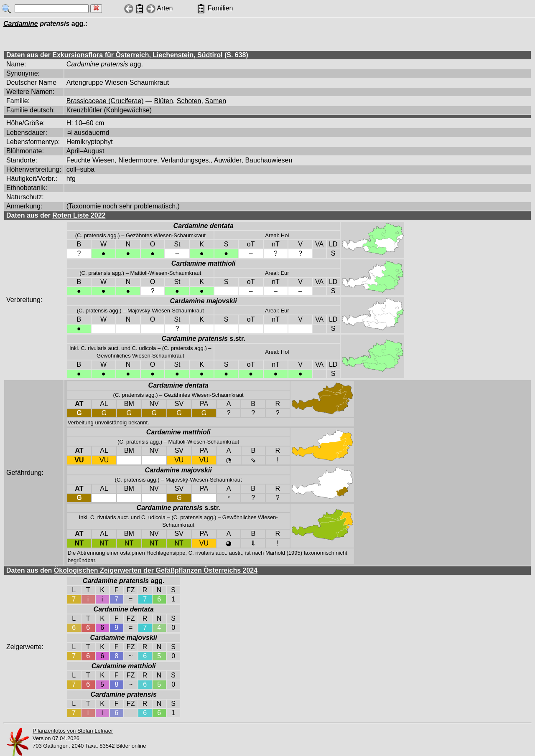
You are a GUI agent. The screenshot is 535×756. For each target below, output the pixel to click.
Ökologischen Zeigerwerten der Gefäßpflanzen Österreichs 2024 (156, 570)
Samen (215, 101)
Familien (220, 8)
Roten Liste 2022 (79, 215)
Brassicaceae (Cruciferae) (105, 101)
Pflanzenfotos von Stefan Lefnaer (73, 731)
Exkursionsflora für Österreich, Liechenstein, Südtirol (137, 55)
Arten (165, 8)
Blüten (163, 101)
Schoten (189, 101)
